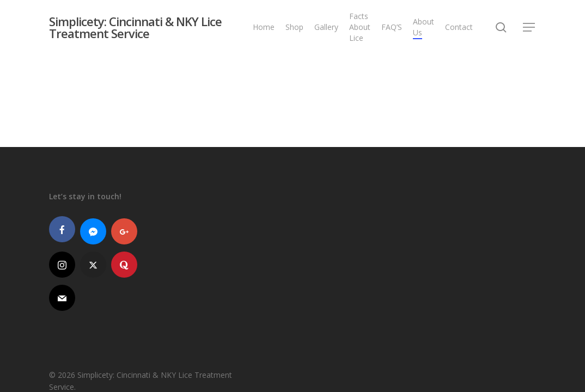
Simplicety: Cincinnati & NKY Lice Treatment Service (135, 27)
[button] (529, 27)
